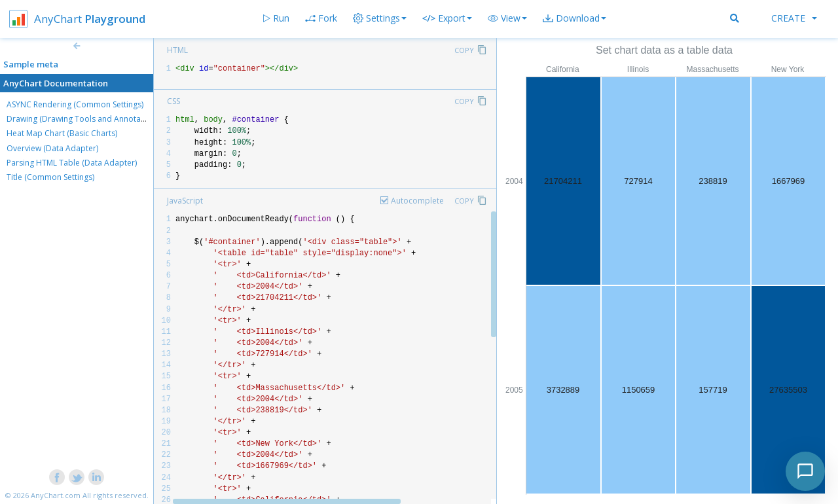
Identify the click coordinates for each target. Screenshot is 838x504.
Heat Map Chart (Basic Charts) (62, 133)
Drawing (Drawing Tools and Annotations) (84, 119)
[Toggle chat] (805, 471)
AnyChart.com (56, 495)
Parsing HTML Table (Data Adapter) (72, 163)
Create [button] (794, 18)
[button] (507, 18)
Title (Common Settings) (50, 177)
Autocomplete (417, 201)
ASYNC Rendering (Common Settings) (75, 104)
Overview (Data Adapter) (52, 148)
